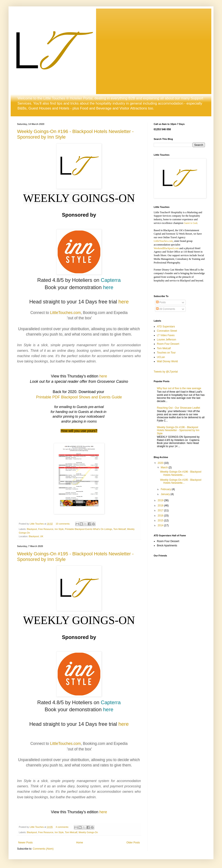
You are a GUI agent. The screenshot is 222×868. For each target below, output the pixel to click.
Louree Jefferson (166, 340)
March (165, 467)
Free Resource (46, 529)
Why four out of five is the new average (179, 388)
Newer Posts (25, 843)
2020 (161, 463)
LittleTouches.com (65, 313)
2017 (161, 510)
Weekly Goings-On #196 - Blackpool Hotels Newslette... (181, 473)
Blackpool (32, 529)
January (166, 494)
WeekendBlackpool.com (166, 248)
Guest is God (191, 223)
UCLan (161, 357)
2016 (161, 516)
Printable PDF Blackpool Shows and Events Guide (79, 397)
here (108, 287)
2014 (161, 525)
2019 (161, 500)
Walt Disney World (167, 361)
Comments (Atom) (43, 849)
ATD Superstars (166, 327)
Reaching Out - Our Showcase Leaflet (178, 408)
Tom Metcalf (120, 529)
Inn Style (59, 529)
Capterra (111, 280)
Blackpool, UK (36, 536)
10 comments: (63, 524)
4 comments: (63, 827)
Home (80, 843)
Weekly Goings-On (88, 832)
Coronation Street (167, 331)
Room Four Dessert (168, 344)
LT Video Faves (166, 335)
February (166, 489)
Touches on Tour (166, 353)
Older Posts (133, 843)
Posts (161, 302)
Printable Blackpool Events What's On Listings (88, 529)
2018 (161, 506)
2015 (161, 521)
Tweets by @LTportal (166, 372)
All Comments (166, 309)
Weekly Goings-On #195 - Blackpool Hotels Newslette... (181, 481)
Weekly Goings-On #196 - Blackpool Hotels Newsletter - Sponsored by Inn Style (178, 430)
